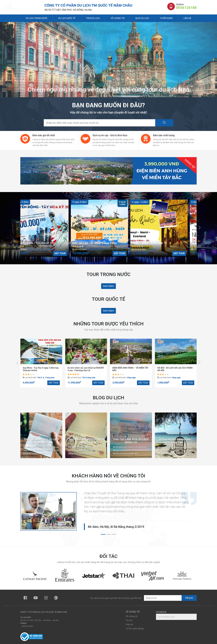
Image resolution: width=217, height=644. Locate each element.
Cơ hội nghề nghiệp (135, 628)
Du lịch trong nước (37, 18)
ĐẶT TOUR (69, 253)
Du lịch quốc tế (67, 18)
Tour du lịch (93, 18)
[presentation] (18, 228)
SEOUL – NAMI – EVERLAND (156, 243)
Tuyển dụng (166, 18)
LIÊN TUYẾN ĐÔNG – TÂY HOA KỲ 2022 (43, 243)
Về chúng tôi (118, 18)
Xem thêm (109, 286)
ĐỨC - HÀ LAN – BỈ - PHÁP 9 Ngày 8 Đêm (104, 243)
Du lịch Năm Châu (166, 617)
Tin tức (129, 620)
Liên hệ (187, 18)
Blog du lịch (142, 18)
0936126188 (186, 8)
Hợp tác (130, 624)
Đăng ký (189, 598)
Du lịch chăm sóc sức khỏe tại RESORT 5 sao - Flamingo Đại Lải (86, 369)
